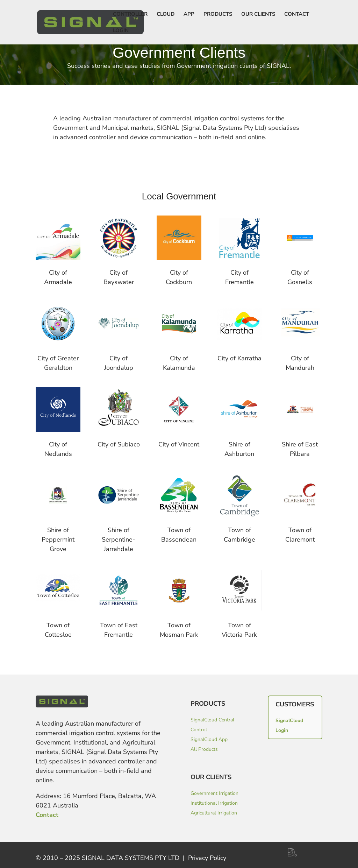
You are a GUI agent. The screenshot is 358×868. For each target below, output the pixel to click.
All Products (204, 749)
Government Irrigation (214, 793)
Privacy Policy (207, 858)
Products (218, 15)
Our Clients (258, 15)
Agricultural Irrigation (214, 813)
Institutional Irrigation (214, 803)
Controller (130, 15)
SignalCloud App (209, 739)
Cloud (166, 15)
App (189, 15)
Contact (297, 15)
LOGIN (121, 31)
